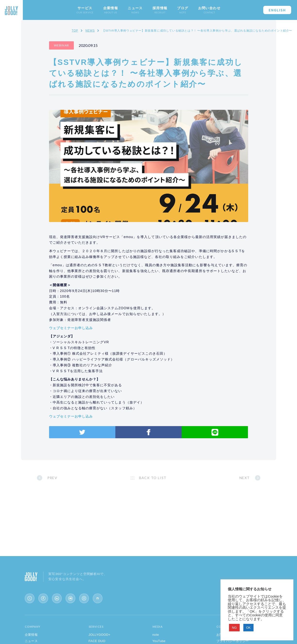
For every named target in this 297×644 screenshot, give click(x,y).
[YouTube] (70, 598)
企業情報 (31, 635)
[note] (98, 598)
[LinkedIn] (57, 598)
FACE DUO (97, 641)
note (156, 635)
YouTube (159, 641)
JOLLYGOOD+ (100, 635)
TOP (75, 31)
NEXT (245, 478)
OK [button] (249, 628)
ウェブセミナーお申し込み (71, 328)
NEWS (90, 31)
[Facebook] (43, 598)
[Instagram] (84, 598)
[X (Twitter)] (30, 598)
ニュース (31, 641)
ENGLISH (277, 10)
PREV (52, 478)
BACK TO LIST (153, 478)
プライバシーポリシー (233, 641)
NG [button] (234, 628)
